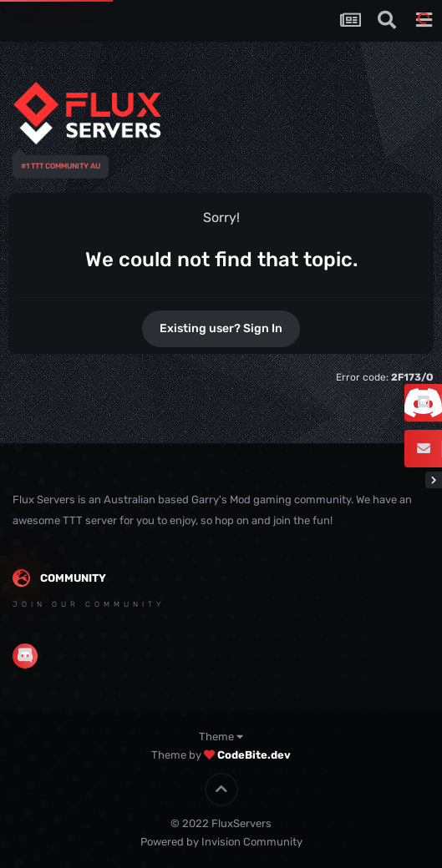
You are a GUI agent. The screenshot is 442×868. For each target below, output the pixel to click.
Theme (221, 737)
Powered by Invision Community (221, 842)
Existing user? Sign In (221, 328)
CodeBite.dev (254, 755)
